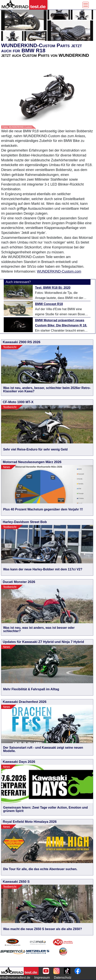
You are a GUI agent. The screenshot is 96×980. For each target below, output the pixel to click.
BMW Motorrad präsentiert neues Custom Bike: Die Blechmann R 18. (61, 323)
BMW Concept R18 (49, 304)
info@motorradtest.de (15, 978)
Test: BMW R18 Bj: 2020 (53, 288)
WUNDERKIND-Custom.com (59, 271)
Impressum (42, 978)
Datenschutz (63, 978)
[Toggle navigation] (86, 5)
